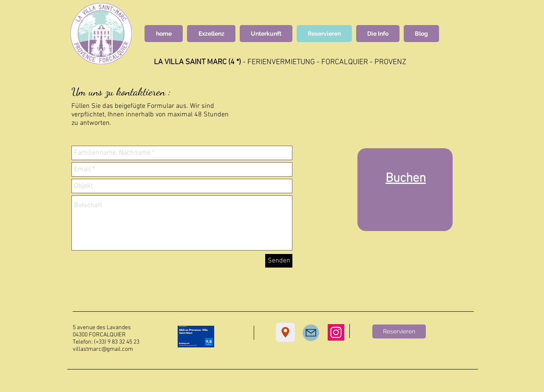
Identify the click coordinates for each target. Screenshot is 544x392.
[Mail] (311, 333)
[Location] (285, 332)
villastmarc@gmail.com (103, 349)
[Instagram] (336, 332)
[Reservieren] (399, 331)
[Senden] (279, 261)
